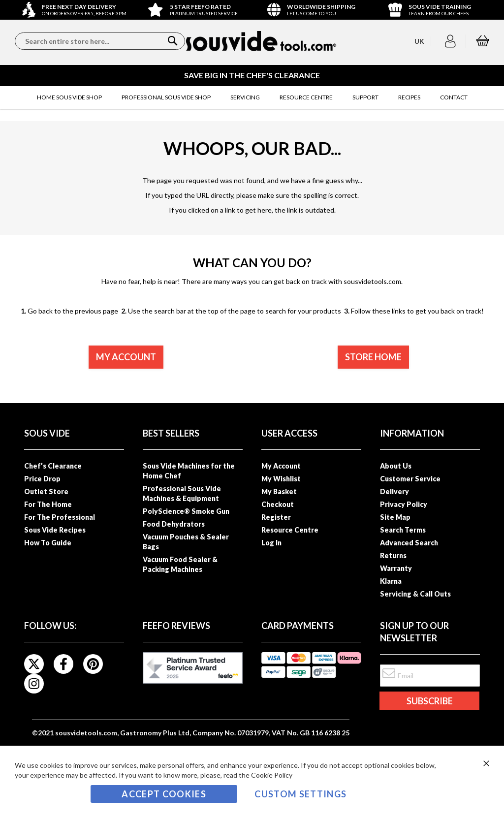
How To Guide (48, 543)
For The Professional (60, 517)
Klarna (391, 581)
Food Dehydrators (174, 524)
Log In (271, 543)
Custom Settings (300, 794)
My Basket (279, 491)
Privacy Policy (404, 504)
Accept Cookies (164, 794)
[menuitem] (69, 97)
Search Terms (403, 530)
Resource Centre (290, 530)
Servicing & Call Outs (415, 594)
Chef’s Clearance (53, 466)
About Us (396, 466)
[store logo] (261, 41)
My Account (281, 466)
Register (276, 517)
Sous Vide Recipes (55, 530)
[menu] (252, 97)
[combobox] (100, 41)
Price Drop (42, 479)
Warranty (396, 568)
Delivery (394, 491)
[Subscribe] (429, 701)
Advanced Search (409, 543)
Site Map (395, 517)
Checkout (278, 504)
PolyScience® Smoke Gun (186, 511)
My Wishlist (281, 479)
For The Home (48, 504)
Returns (393, 555)
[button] (452, 41)
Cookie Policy (272, 775)
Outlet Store (46, 491)
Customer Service (410, 479)
